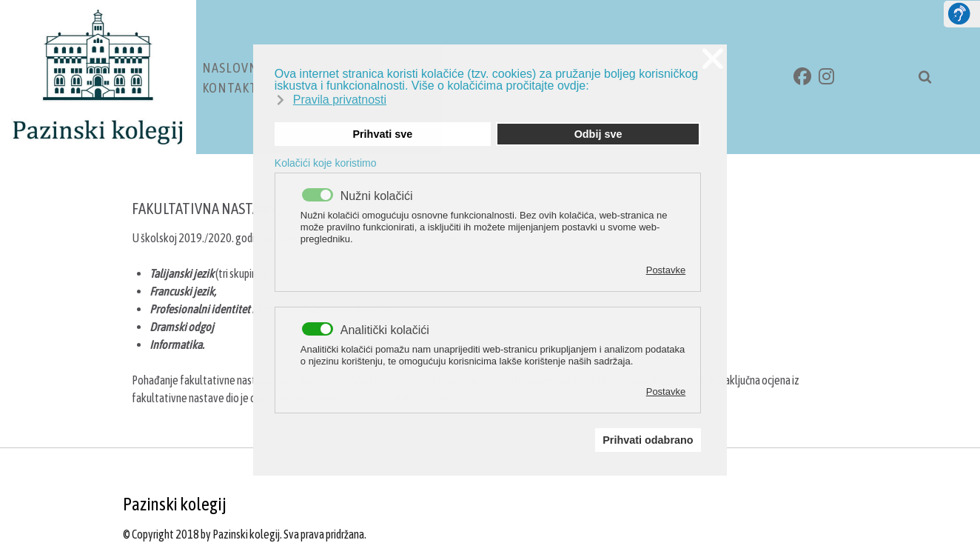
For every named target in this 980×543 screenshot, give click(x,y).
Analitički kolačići (385, 330)
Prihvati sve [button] (382, 134)
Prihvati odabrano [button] (648, 440)
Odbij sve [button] (598, 134)
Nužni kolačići (377, 196)
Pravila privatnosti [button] (340, 100)
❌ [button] (713, 59)
